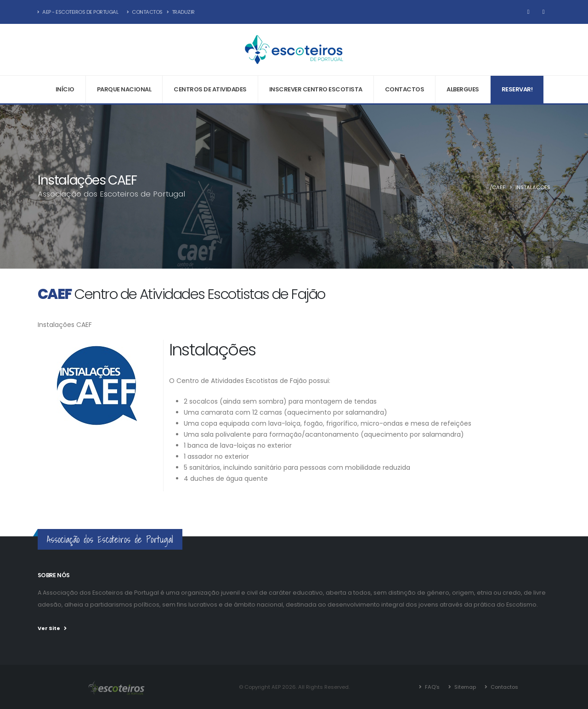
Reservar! (517, 89)
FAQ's (432, 687)
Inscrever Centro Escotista (316, 89)
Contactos (145, 12)
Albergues (463, 89)
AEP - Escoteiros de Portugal (78, 12)
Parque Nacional (124, 89)
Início (65, 89)
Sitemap (464, 687)
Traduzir (181, 12)
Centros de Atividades (210, 89)
